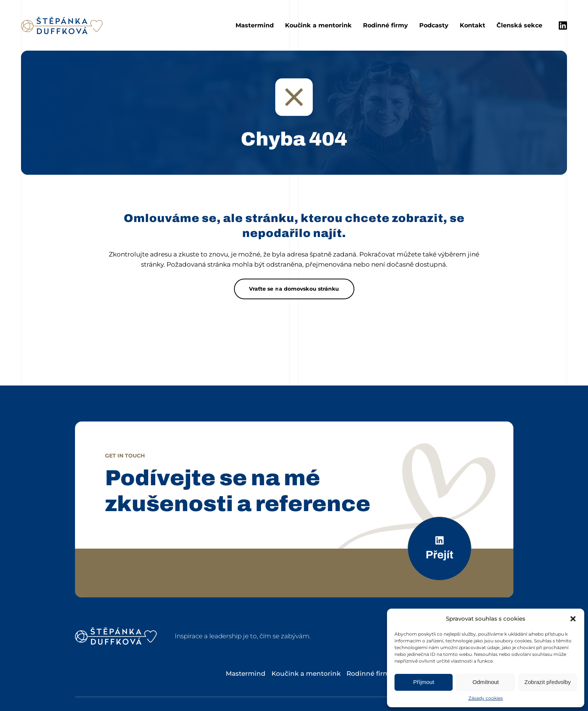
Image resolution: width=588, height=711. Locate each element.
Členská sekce (519, 25)
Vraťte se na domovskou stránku (294, 289)
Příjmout (424, 682)
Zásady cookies (486, 698)
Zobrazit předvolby (548, 682)
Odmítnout (486, 682)
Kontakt (472, 25)
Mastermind (255, 25)
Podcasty (434, 25)
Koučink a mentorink (318, 25)
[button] (573, 619)
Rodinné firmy (385, 25)
